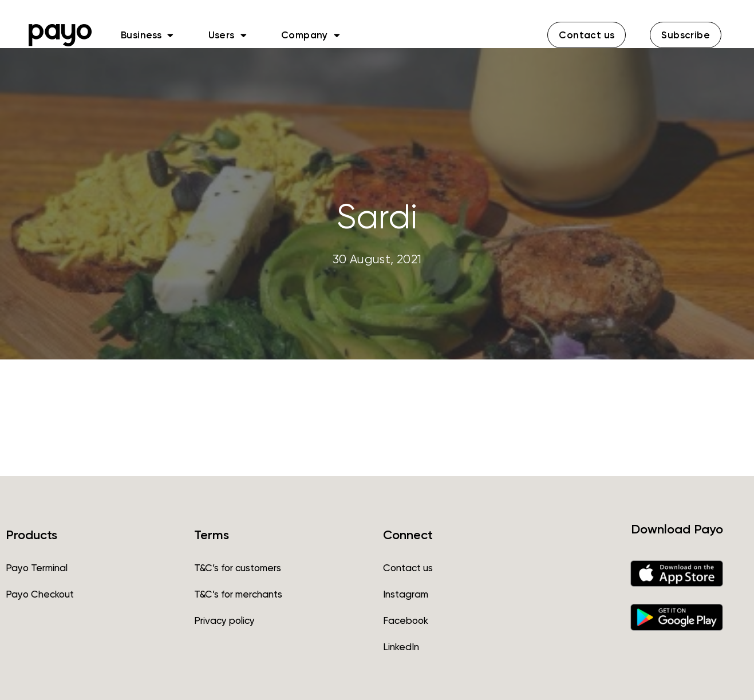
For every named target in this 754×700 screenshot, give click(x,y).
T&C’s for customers (238, 568)
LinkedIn (401, 647)
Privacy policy (224, 620)
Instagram (406, 594)
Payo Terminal (37, 568)
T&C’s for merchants (238, 594)
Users (228, 35)
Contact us (408, 568)
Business (147, 35)
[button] (587, 35)
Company (311, 35)
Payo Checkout (40, 594)
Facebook (406, 620)
